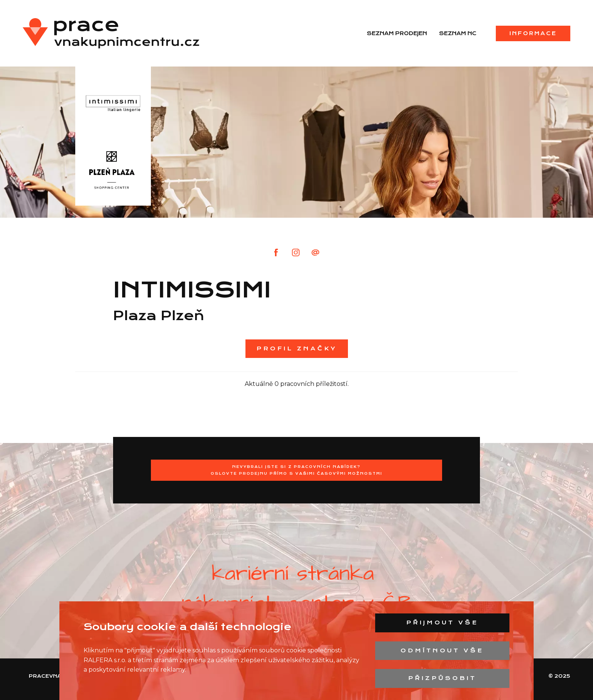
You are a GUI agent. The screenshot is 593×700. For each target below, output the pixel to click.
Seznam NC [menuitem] (458, 33)
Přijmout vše (442, 623)
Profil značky (297, 348)
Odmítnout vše (442, 650)
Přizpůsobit (442, 678)
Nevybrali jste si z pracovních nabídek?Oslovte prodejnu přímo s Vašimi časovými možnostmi (296, 470)
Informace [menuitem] (533, 33)
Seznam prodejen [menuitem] (397, 33)
